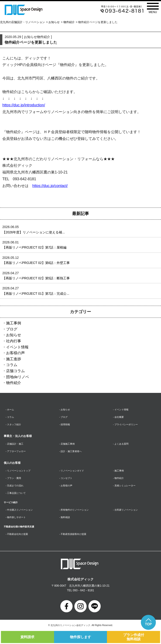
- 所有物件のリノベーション (74, 510)
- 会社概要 (118, 417)
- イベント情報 (121, 410)
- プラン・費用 (13, 478)
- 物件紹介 (118, 478)
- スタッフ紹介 (13, 424)
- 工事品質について (16, 493)
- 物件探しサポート (16, 517)
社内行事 (14, 341)
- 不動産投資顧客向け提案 (73, 534)
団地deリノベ (18, 377)
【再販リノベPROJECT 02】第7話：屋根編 (34, 247)
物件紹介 (69, 22)
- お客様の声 (66, 486)
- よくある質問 (121, 444)
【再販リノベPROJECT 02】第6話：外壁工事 (36, 263)
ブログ (12, 329)
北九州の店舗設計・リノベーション (22, 22)
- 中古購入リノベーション (19, 510)
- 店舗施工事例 (67, 444)
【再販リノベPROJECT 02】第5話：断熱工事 (36, 278)
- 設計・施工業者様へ (70, 451)
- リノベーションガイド (72, 471)
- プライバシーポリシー (125, 424)
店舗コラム (15, 371)
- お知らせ (65, 410)
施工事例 (14, 323)
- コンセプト (66, 478)
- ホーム (10, 410)
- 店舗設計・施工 (15, 444)
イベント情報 (17, 347)
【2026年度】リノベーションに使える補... (34, 232)
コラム (12, 365)
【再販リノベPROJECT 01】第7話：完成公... (36, 294)
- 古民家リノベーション (125, 510)
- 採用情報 (65, 424)
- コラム (10, 417)
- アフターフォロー (16, 451)
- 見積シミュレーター (124, 486)
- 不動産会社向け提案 (17, 534)
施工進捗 (14, 359)
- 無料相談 (65, 517)
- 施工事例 (118, 471)
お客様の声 (15, 353)
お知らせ (54, 22)
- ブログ (63, 417)
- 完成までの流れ (15, 486)
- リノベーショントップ (18, 471)
